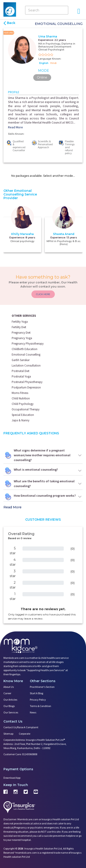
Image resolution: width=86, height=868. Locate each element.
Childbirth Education (25, 349)
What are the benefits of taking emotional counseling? (43, 484)
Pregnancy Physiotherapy (28, 344)
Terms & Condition (40, 706)
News (33, 712)
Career (7, 693)
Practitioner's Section (42, 687)
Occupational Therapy (26, 409)
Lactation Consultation (26, 365)
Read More (15, 127)
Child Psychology (23, 404)
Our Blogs (9, 706)
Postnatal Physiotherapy (27, 382)
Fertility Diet (19, 327)
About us (9, 687)
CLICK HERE (43, 294)
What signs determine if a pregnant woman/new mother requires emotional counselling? (43, 455)
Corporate (25, 734)
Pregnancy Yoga (22, 338)
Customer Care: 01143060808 (20, 754)
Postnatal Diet (21, 371)
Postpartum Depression (26, 387)
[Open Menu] (79, 11)
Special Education (23, 415)
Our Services (11, 712)
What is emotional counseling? (43, 471)
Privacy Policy (38, 700)
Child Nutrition (21, 398)
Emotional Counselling (26, 355)
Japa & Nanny (21, 420)
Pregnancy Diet (21, 333)
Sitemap (8, 734)
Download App (12, 778)
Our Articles (10, 700)
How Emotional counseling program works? (43, 497)
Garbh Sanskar (21, 360)
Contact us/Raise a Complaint (21, 727)
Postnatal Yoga (21, 376)
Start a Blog (36, 693)
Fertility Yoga (20, 322)
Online (42, 77)
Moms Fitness (20, 393)
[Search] (47, 10)
